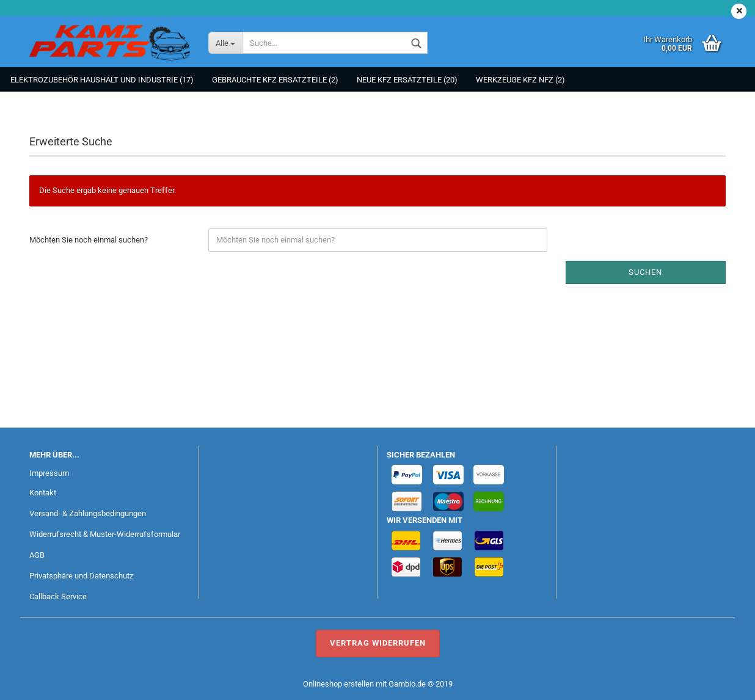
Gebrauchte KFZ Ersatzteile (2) (275, 80)
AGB (37, 555)
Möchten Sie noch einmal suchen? (89, 240)
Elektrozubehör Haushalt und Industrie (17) (102, 80)
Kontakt (43, 493)
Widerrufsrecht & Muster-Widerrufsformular (105, 534)
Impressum (49, 473)
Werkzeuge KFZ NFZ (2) (520, 80)
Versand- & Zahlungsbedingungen (88, 513)
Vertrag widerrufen (378, 643)
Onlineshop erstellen (338, 684)
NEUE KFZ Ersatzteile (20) (407, 80)
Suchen (645, 272)
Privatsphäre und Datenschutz (81, 576)
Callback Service (58, 596)
